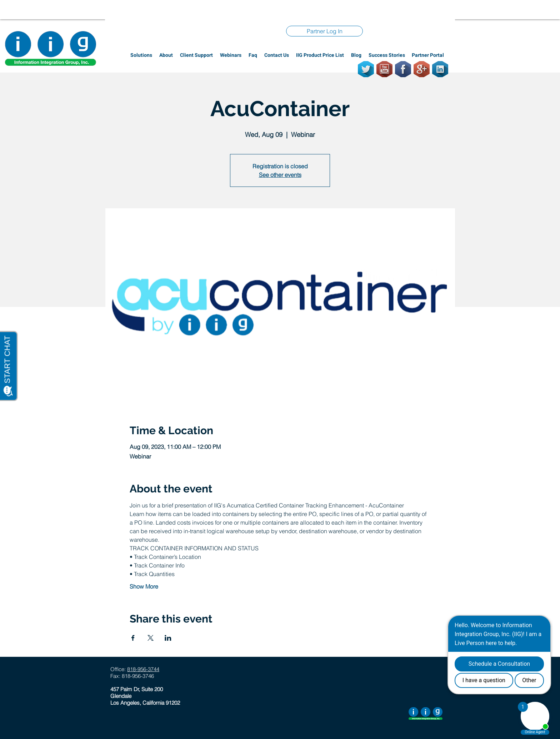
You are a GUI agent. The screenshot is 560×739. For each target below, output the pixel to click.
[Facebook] (403, 69)
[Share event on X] (151, 638)
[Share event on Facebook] (133, 638)
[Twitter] (366, 69)
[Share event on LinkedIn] (168, 638)
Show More (144, 586)
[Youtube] (384, 69)
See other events (280, 175)
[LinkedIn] (440, 69)
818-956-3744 (143, 669)
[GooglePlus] (422, 69)
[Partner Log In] (324, 31)
